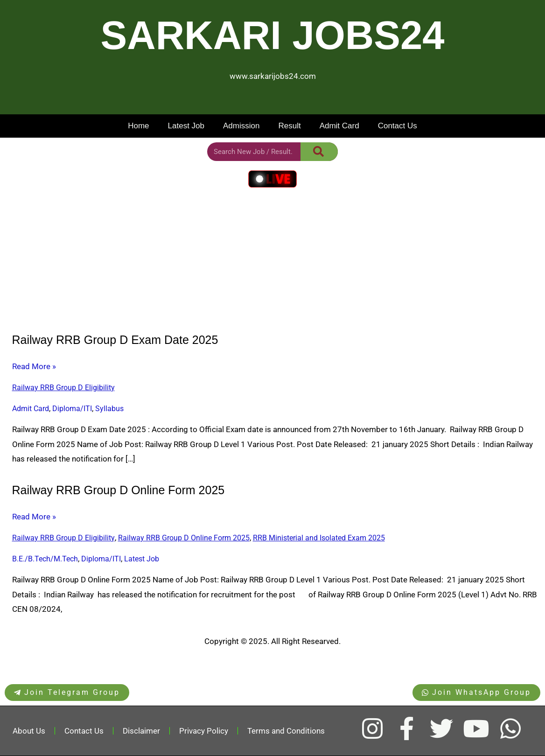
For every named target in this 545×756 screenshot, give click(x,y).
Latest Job (186, 126)
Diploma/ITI (72, 409)
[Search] (319, 152)
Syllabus (109, 409)
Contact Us (398, 126)
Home (138, 126)
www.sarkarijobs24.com (273, 76)
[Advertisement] (272, 262)
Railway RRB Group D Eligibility (63, 388)
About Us (29, 731)
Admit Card (339, 126)
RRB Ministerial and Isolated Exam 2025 (319, 538)
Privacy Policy (204, 731)
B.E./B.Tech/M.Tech (45, 559)
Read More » (34, 367)
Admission (241, 126)
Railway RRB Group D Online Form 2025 (119, 490)
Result (289, 126)
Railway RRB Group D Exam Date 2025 (115, 340)
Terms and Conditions (286, 731)
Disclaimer (141, 731)
